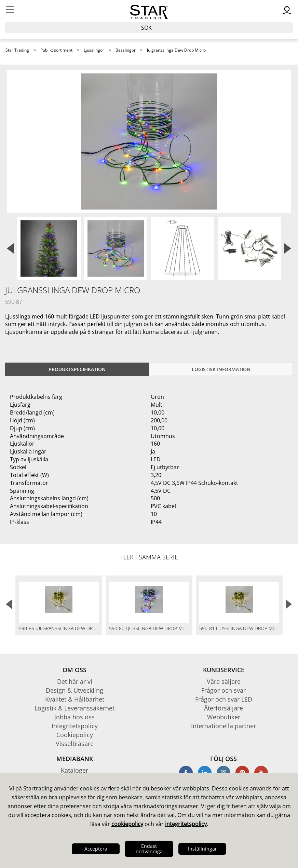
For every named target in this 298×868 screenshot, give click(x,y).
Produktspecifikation (77, 369)
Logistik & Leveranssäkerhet (74, 708)
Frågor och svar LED (224, 699)
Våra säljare (224, 681)
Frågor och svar (223, 690)
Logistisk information (221, 369)
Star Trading (17, 50)
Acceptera (96, 849)
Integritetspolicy (75, 726)
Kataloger (74, 770)
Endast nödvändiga (149, 849)
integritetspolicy (186, 824)
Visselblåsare (75, 744)
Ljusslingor (94, 50)
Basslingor (126, 50)
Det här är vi (75, 681)
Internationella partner (223, 726)
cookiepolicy (127, 824)
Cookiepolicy (75, 735)
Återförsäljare (223, 708)
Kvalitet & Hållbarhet (75, 699)
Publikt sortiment (56, 50)
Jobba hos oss (74, 717)
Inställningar (202, 849)
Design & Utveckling (74, 690)
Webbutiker (224, 717)
